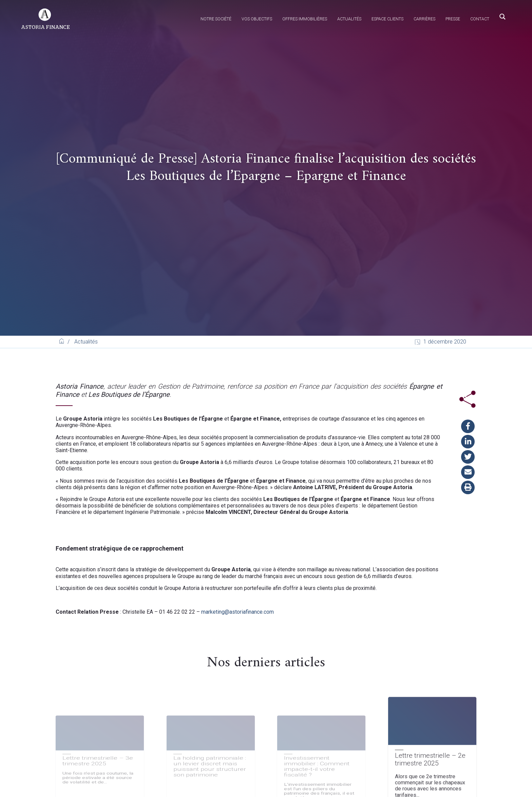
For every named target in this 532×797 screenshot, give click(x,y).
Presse (453, 19)
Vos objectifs (257, 19)
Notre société (216, 19)
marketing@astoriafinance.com (237, 612)
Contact (480, 19)
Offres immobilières (305, 19)
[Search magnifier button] (502, 17)
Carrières (424, 19)
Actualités (349, 19)
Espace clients (387, 19)
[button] (468, 426)
